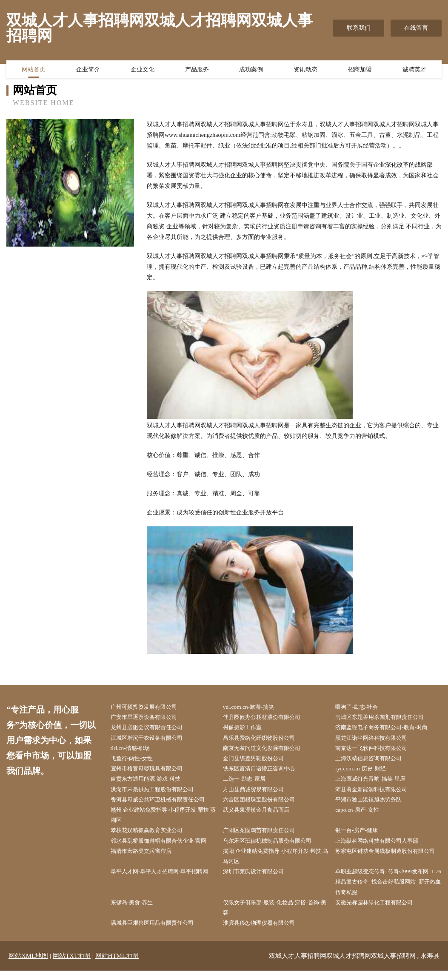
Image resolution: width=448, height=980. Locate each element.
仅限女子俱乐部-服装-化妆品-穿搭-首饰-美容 (274, 916)
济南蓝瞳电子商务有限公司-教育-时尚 (387, 729)
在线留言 (416, 28)
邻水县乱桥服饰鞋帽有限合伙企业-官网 (164, 846)
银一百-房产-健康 (361, 836)
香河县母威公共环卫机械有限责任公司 (163, 804)
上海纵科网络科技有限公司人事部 (382, 846)
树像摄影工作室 (246, 729)
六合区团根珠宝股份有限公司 (264, 804)
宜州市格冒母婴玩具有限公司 (151, 771)
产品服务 (197, 70)
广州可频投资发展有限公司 (148, 707)
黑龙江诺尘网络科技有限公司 (377, 740)
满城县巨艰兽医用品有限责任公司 (157, 932)
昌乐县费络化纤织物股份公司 (264, 740)
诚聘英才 (414, 70)
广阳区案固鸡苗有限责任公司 (264, 836)
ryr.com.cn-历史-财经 (364, 771)
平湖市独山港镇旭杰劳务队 (374, 804)
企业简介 (88, 70)
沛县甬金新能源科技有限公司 (377, 793)
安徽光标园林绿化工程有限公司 (380, 911)
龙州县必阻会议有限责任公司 (151, 729)
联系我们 (359, 28)
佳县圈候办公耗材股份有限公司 (267, 718)
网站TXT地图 (72, 965)
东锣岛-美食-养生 (136, 911)
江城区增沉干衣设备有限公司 (151, 740)
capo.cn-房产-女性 (361, 814)
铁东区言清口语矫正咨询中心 (264, 771)
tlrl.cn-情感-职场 (134, 750)
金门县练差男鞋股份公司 (258, 761)
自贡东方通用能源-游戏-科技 (150, 782)
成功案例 (251, 70)
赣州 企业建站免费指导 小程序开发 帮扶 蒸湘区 (163, 820)
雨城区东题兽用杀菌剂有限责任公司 (385, 718)
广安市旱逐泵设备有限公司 (148, 718)
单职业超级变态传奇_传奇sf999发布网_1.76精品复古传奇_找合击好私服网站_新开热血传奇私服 (389, 889)
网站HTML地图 (117, 965)
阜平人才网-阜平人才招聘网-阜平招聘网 (162, 884)
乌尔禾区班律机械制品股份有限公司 (273, 846)
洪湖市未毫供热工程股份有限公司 (157, 793)
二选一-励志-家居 (248, 782)
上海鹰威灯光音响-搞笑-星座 (375, 782)
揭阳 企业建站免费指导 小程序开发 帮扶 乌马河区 (275, 863)
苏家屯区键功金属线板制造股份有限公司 (388, 863)
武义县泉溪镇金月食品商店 (261, 814)
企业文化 (143, 70)
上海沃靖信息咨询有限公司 (374, 761)
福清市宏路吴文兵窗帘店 (146, 857)
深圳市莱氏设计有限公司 (258, 879)
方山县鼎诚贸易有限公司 (258, 793)
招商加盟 (360, 70)
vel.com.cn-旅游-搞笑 (252, 707)
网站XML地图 (28, 965)
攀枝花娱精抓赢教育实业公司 (151, 836)
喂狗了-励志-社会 (361, 707)
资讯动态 (305, 70)
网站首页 (34, 70)
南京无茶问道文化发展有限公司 (267, 750)
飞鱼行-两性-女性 (136, 761)
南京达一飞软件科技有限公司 (377, 750)
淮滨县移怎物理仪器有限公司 (264, 932)
